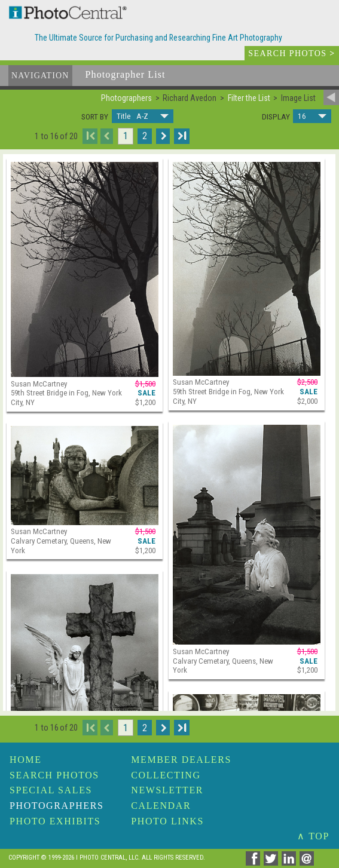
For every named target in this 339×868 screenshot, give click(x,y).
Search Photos (54, 775)
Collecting (166, 775)
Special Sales (51, 790)
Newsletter (167, 790)
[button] (143, 116)
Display (276, 117)
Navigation (40, 76)
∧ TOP (313, 836)
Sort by (95, 117)
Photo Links (167, 821)
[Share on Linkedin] (291, 862)
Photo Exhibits (55, 821)
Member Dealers (181, 760)
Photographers (56, 806)
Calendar (161, 806)
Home (26, 760)
